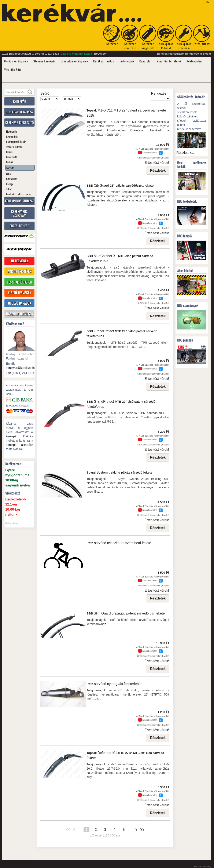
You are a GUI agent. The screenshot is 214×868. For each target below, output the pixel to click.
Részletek (158, 170)
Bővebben (101, 54)
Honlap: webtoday (203, 867)
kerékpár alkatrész (19, 445)
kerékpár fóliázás (19, 437)
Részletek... (185, 153)
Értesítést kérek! (157, 163)
